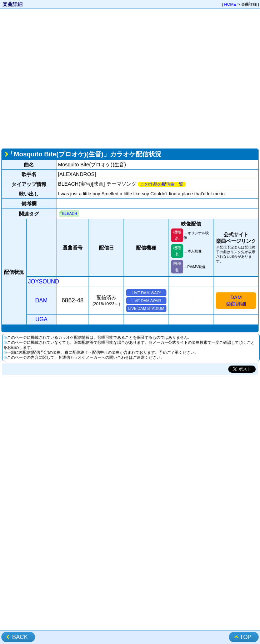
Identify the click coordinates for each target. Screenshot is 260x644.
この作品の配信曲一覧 (162, 184)
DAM (42, 300)
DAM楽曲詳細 (236, 301)
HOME (230, 4)
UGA (41, 319)
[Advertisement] (67, 78)
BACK (20, 637)
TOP (246, 637)
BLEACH (70, 213)
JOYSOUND (44, 281)
